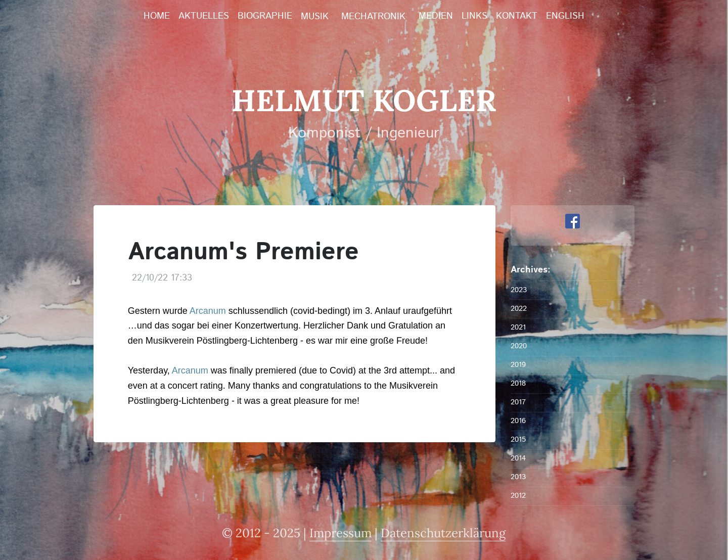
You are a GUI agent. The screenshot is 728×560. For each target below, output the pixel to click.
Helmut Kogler (364, 100)
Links (474, 16)
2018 (518, 383)
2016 (518, 421)
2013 (518, 477)
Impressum (340, 533)
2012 (518, 496)
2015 (518, 439)
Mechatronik (373, 17)
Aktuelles (204, 16)
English (565, 16)
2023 (519, 290)
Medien (436, 16)
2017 (518, 402)
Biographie (265, 16)
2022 (519, 309)
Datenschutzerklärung (443, 533)
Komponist (324, 133)
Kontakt (517, 16)
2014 (518, 458)
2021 (518, 327)
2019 (518, 365)
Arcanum (208, 311)
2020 (519, 346)
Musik (315, 17)
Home (157, 16)
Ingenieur (408, 133)
